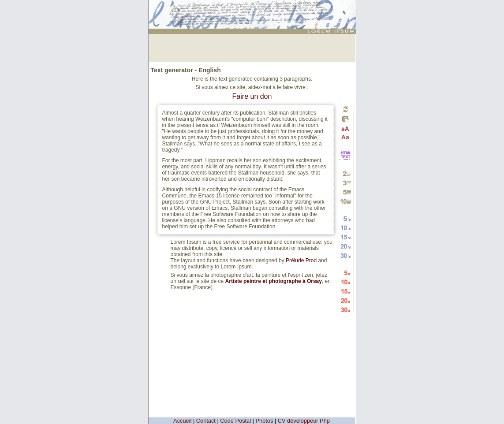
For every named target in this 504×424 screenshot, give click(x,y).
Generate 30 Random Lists (345, 310)
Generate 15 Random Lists (345, 291)
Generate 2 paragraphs (345, 173)
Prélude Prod (301, 260)
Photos (265, 421)
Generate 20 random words (345, 246)
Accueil (182, 421)
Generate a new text (346, 109)
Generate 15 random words (345, 237)
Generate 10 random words (345, 228)
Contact (206, 421)
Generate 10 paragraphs (345, 201)
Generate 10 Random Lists (345, 282)
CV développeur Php (304, 421)
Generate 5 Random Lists (345, 273)
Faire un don (252, 96)
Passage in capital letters (345, 129)
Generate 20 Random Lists (345, 300)
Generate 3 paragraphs (345, 183)
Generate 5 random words (345, 218)
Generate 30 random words (345, 255)
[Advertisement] (252, 47)
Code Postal (235, 421)
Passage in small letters (345, 137)
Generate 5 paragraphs (345, 192)
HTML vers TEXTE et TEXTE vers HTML (346, 159)
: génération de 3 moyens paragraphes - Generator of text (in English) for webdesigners (253, 11)
